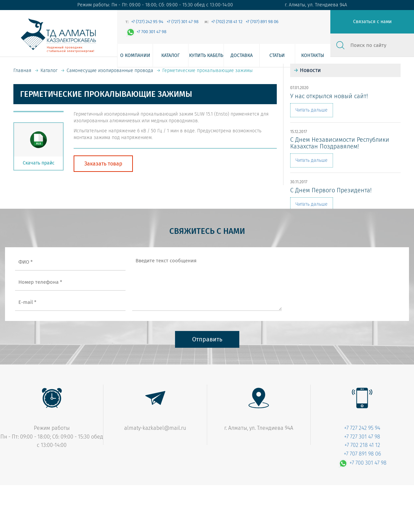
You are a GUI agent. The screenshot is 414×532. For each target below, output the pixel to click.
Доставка (242, 55)
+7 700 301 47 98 (146, 32)
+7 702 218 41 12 (362, 445)
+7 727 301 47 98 (362, 437)
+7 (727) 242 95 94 (147, 22)
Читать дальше (312, 110)
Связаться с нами (372, 22)
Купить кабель (206, 55)
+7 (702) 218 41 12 (227, 22)
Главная (22, 71)
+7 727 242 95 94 (362, 428)
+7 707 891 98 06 (362, 454)
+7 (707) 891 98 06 (262, 22)
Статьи (277, 55)
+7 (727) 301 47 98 (183, 22)
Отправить (207, 339)
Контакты (313, 55)
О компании (135, 55)
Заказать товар (103, 164)
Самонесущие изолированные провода (110, 71)
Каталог (171, 55)
